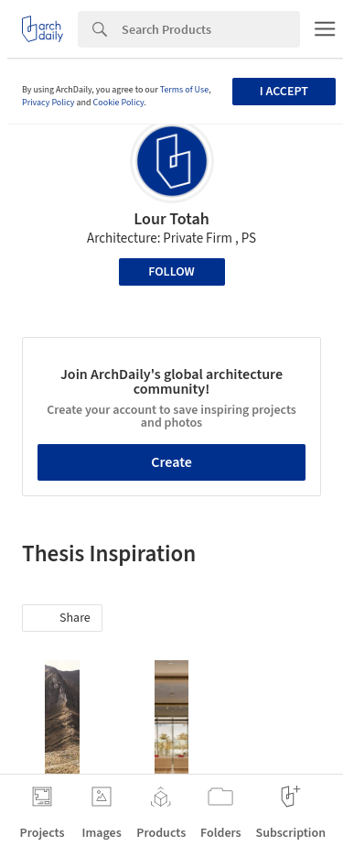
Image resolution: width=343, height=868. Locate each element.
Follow (171, 272)
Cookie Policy (119, 103)
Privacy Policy (48, 103)
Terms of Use (185, 90)
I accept (284, 92)
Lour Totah (171, 219)
